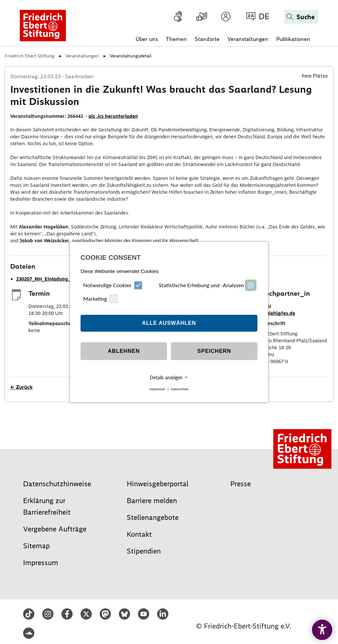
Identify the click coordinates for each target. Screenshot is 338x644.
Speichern (214, 351)
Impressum (157, 389)
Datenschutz (180, 389)
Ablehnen (124, 351)
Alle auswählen (169, 323)
